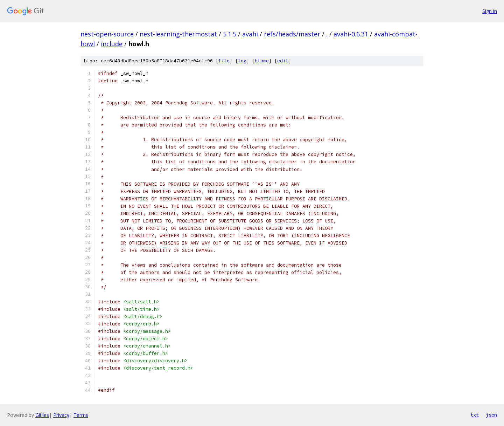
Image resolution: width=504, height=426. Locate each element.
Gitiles (42, 415)
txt (475, 415)
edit (283, 61)
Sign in (490, 11)
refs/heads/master (292, 34)
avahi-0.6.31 (351, 34)
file (224, 61)
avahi (250, 34)
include (112, 44)
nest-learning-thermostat (178, 34)
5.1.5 (230, 34)
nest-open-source (107, 34)
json (491, 415)
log (242, 61)
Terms (81, 415)
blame (262, 61)
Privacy (61, 415)
